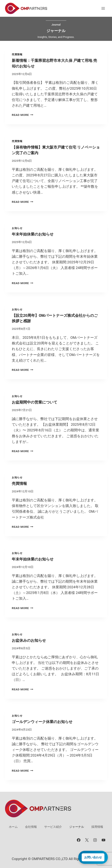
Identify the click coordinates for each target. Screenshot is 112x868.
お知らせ (17, 228)
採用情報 (97, 827)
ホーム (13, 827)
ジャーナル (77, 827)
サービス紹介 (53, 827)
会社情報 (31, 827)
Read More (23, 115)
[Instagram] (95, 840)
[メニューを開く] (103, 8)
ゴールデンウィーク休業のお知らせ (42, 722)
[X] (87, 840)
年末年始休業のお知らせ (33, 234)
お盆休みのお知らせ (29, 640)
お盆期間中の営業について (35, 402)
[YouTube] (103, 840)
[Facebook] (79, 840)
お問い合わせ (93, 857)
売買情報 (17, 54)
